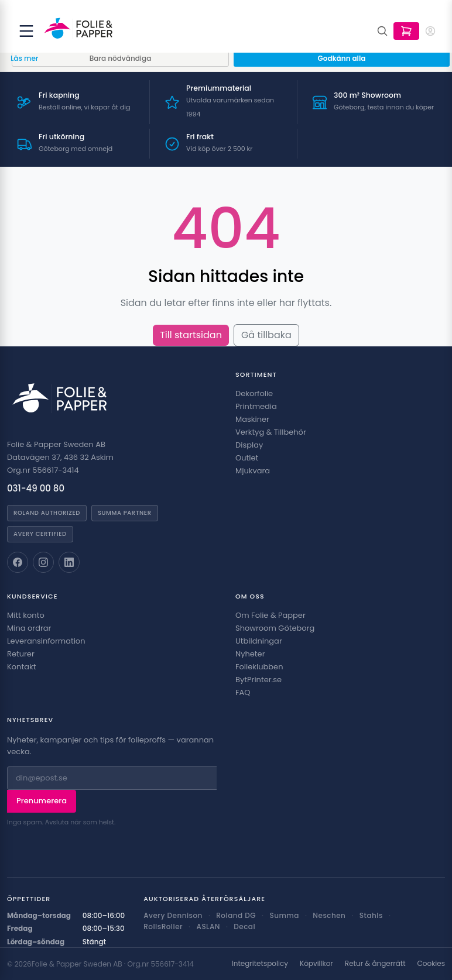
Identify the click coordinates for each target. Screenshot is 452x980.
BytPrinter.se (258, 680)
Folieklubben (259, 667)
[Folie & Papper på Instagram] (43, 562)
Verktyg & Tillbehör (271, 432)
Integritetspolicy (260, 964)
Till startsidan (191, 335)
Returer (21, 654)
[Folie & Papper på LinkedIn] (69, 562)
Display (249, 445)
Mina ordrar (29, 628)
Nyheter (250, 654)
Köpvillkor (316, 964)
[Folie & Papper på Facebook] (18, 562)
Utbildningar (259, 641)
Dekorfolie (254, 393)
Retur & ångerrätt (375, 964)
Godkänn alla (342, 58)
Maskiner (252, 419)
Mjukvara (253, 471)
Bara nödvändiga (121, 58)
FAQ (243, 692)
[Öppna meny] (26, 31)
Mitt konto (26, 615)
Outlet (247, 458)
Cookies (431, 964)
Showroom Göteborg (275, 628)
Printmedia (256, 406)
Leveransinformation (46, 641)
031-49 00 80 (36, 488)
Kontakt (21, 667)
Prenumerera (42, 801)
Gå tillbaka (266, 335)
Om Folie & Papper (270, 615)
